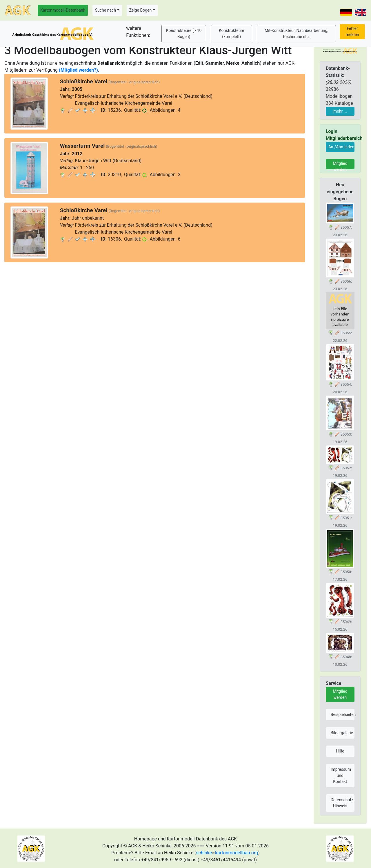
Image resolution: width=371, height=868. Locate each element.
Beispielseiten (343, 714)
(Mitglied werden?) (78, 70)
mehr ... (340, 111)
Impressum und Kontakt (341, 775)
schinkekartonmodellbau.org (227, 853)
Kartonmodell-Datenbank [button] (63, 10)
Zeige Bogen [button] (141, 10)
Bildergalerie (342, 733)
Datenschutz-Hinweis (343, 803)
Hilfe (340, 751)
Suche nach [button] (106, 10)
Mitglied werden (340, 165)
